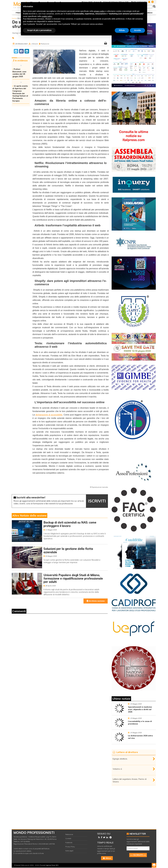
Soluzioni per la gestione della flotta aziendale (68, 550)
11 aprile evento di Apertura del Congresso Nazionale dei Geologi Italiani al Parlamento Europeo (20, 93)
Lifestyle (35, 44)
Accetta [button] (137, 30)
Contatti (68, 838)
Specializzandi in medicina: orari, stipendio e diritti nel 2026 (140, 709)
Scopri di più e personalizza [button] (39, 30)
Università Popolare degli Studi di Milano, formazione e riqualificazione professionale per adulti (73, 578)
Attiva (107, 858)
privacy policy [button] (99, 11)
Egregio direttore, (120, 759)
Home (14, 18)
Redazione (45, 44)
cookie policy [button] (47, 16)
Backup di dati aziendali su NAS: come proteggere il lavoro (70, 524)
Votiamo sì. (117, 769)
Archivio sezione (96, 601)
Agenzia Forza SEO (52, 865)
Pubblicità (69, 843)
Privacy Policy (70, 847)
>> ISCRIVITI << (138, 855)
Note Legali (69, 851)
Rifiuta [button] (122, 30)
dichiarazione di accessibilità (49, 415)
